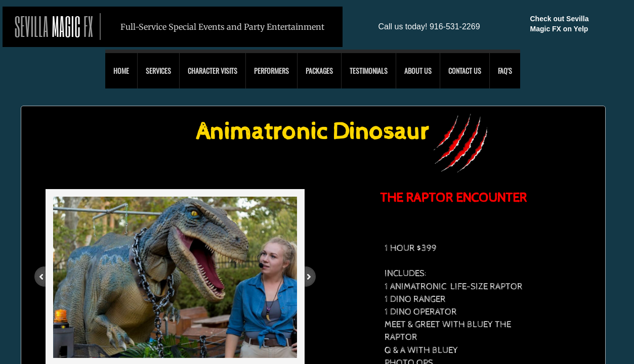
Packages (319, 71)
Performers (271, 71)
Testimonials (369, 71)
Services (158, 71)
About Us (418, 71)
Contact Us (465, 71)
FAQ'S (505, 71)
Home (121, 71)
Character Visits (213, 71)
